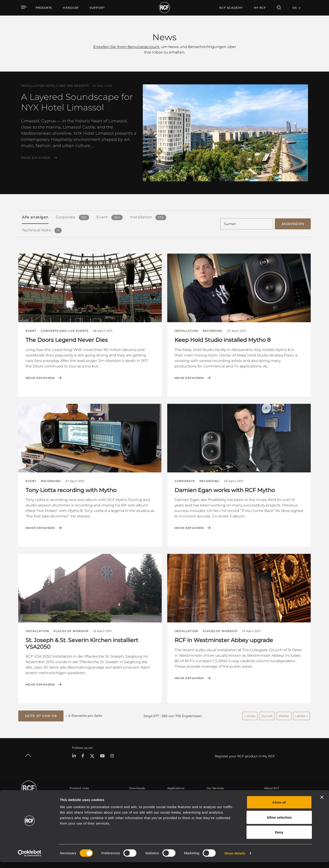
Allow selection (279, 823)
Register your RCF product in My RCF (245, 755)
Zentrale (270, 796)
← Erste (250, 715)
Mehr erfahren (36, 158)
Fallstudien (175, 796)
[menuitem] (71, 8)
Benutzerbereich (218, 796)
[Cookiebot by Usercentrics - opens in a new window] (30, 859)
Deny (279, 838)
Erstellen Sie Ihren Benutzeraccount (126, 47)
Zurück (267, 715)
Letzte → (301, 715)
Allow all (279, 808)
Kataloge (135, 796)
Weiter (284, 715)
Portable (76, 796)
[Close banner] (322, 803)
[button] (41, 715)
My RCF (260, 8)
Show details (235, 859)
